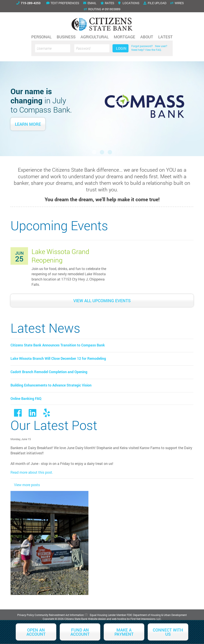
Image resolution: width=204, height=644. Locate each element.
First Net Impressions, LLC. (146, 619)
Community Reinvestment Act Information (59, 615)
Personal (41, 37)
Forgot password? (142, 46)
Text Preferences (63, 3)
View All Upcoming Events (102, 301)
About (147, 37)
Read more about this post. (32, 472)
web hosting (119, 619)
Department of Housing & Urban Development (160, 615)
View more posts (27, 485)
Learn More (28, 124)
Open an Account (36, 632)
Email (90, 3)
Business (66, 37)
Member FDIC (124, 615)
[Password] (92, 48)
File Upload (155, 3)
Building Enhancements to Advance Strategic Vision (51, 385)
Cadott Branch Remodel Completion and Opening (49, 372)
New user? (161, 46)
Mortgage (125, 37)
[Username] (53, 48)
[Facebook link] (18, 415)
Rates (107, 3)
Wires (177, 3)
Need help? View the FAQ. (146, 50)
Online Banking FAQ (26, 398)
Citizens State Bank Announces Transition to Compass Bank (58, 345)
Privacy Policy (26, 615)
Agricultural (95, 37)
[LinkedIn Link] (33, 415)
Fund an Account (80, 632)
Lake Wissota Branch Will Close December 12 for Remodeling (58, 358)
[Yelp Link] (47, 415)
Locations (129, 3)
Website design (97, 619)
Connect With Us (168, 632)
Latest (165, 37)
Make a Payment (124, 632)
